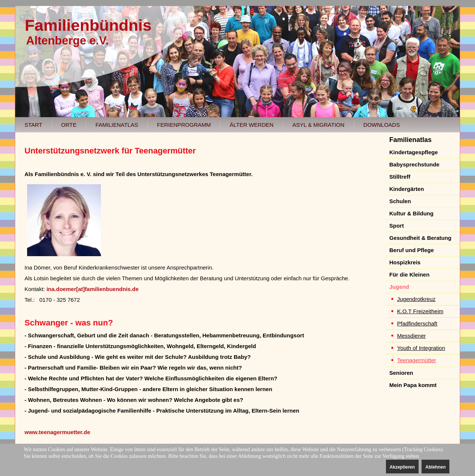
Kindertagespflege (414, 152)
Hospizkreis (405, 262)
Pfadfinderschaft (417, 323)
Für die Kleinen (409, 275)
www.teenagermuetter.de (57, 432)
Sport (397, 226)
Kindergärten (407, 189)
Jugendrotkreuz (416, 299)
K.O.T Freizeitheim (420, 311)
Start (33, 125)
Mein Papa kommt (413, 385)
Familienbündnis (88, 25)
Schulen (400, 201)
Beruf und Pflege (412, 250)
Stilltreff (400, 177)
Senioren (401, 373)
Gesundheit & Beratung (420, 238)
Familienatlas (117, 125)
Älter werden (252, 125)
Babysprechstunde (414, 164)
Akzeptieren (402, 467)
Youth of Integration (421, 348)
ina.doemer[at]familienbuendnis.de (92, 289)
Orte (69, 125)
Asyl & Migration (318, 125)
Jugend (399, 287)
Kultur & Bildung (411, 213)
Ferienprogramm (184, 125)
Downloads (381, 125)
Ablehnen (435, 467)
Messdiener (412, 336)
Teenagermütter (417, 360)
